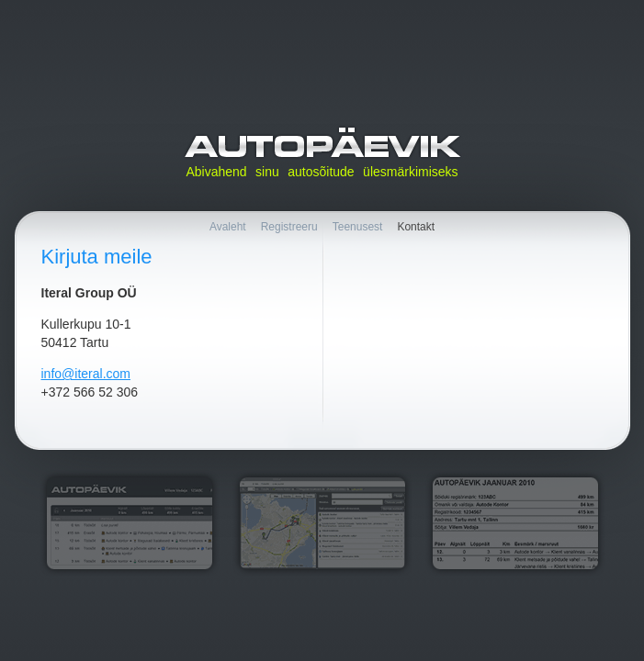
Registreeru (289, 227)
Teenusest (358, 227)
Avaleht (228, 227)
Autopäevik (322, 143)
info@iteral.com (86, 374)
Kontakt (416, 227)
